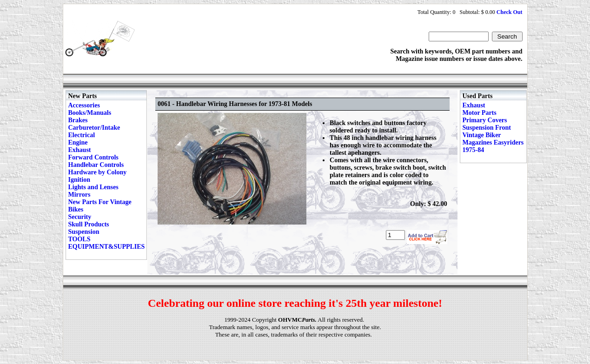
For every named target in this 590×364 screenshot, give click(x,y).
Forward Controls (93, 157)
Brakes (78, 120)
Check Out (510, 12)
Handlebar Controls (96, 165)
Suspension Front (487, 128)
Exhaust (80, 150)
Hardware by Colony (98, 172)
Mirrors (80, 195)
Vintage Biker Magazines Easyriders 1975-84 (493, 142)
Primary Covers (485, 120)
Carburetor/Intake (94, 128)
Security (80, 217)
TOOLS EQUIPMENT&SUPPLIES (107, 243)
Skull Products (89, 224)
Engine (78, 142)
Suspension (84, 232)
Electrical (82, 135)
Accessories (84, 105)
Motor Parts (480, 113)
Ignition (79, 180)
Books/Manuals (90, 113)
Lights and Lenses (93, 187)
